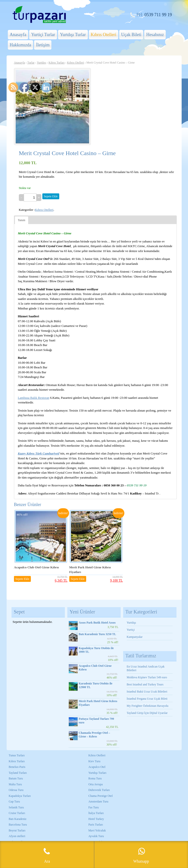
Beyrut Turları (17, 830)
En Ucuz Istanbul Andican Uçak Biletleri (146, 668)
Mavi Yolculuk (97, 830)
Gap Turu (14, 801)
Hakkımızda (21, 45)
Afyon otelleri (17, 836)
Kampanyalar (135, 637)
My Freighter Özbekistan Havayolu (148, 706)
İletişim (43, 45)
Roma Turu (95, 778)
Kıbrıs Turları (56, 63)
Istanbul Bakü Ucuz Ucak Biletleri (147, 692)
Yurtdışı (41, 63)
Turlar (31, 63)
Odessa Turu (16, 790)
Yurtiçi (131, 630)
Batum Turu (16, 778)
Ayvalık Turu (96, 836)
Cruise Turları (17, 813)
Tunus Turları (17, 755)
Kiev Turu (94, 761)
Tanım (22, 220)
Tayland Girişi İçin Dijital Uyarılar (147, 713)
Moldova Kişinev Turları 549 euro (147, 677)
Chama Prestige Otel (100, 796)
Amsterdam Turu (98, 801)
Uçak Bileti (131, 35)
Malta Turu (15, 784)
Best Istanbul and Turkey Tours (145, 684)
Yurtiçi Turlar (43, 35)
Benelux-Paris (17, 767)
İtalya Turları (96, 813)
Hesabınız (155, 35)
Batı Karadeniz (18, 819)
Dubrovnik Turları (99, 790)
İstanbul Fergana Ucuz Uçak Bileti (147, 699)
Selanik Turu (16, 807)
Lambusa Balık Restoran (34, 398)
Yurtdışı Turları (97, 773)
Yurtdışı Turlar (73, 35)
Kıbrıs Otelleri (104, 35)
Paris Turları (96, 825)
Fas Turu (94, 807)
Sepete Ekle (51, 196)
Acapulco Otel (97, 767)
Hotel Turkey (96, 819)
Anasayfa (18, 35)
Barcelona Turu (18, 825)
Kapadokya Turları (20, 796)
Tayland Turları (18, 773)
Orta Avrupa (96, 784)
